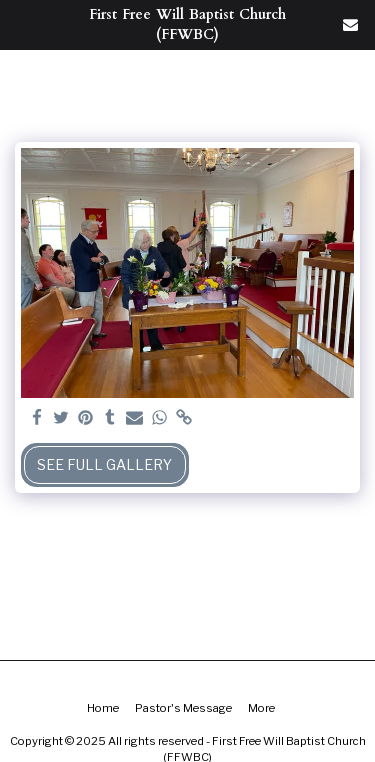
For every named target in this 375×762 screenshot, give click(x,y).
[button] (22, 24)
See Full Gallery (104, 464)
